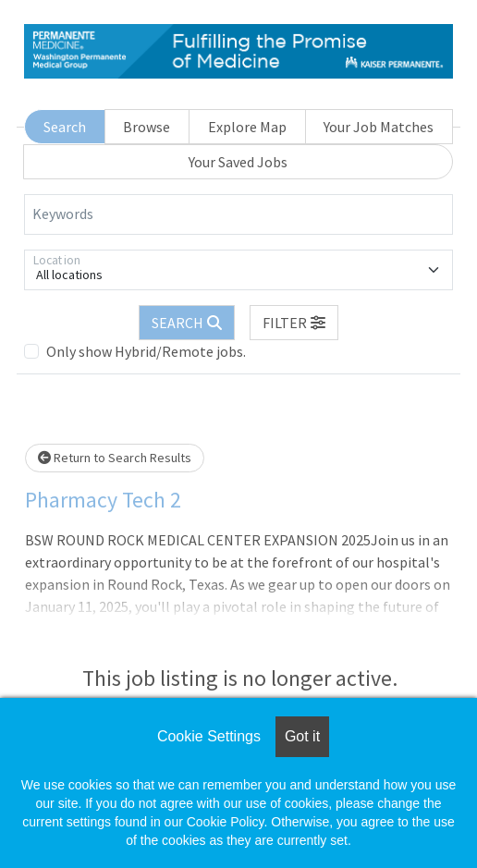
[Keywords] (238, 214)
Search (65, 127)
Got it (302, 736)
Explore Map (247, 127)
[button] (294, 323)
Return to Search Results (115, 458)
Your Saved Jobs (238, 162)
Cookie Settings (209, 736)
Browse (147, 127)
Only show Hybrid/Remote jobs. (146, 351)
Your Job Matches (379, 127)
